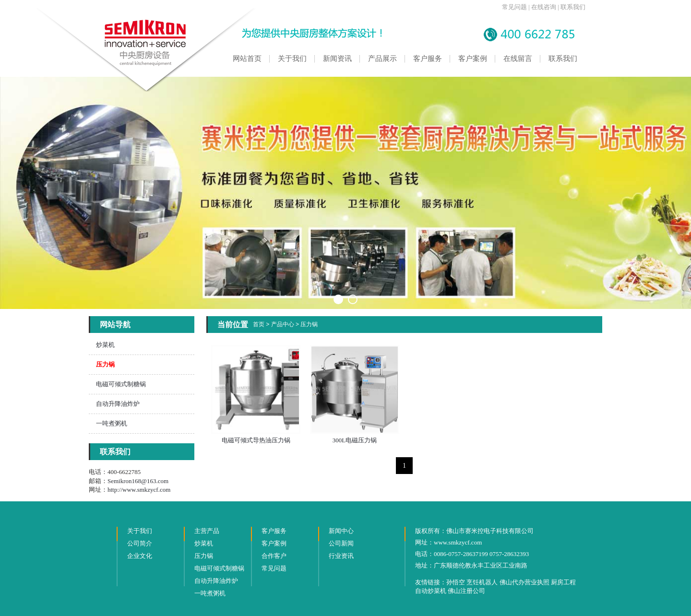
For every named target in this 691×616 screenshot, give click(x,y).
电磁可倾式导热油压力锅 (256, 440)
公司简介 (140, 543)
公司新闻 (341, 543)
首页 (259, 324)
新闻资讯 (337, 59)
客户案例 (473, 59)
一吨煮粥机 (112, 423)
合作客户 (274, 556)
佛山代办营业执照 (524, 582)
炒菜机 (105, 345)
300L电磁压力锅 (355, 440)
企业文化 (140, 556)
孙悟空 (456, 582)
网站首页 (247, 59)
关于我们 (292, 59)
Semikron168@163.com (138, 481)
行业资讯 (341, 556)
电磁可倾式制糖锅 (121, 384)
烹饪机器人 (482, 582)
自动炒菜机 (431, 591)
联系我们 (573, 7)
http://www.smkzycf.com (139, 490)
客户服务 (428, 59)
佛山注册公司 (466, 591)
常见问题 (514, 7)
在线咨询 (544, 7)
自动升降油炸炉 (118, 404)
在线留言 (518, 59)
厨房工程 (563, 582)
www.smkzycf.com (458, 542)
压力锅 (309, 324)
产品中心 (283, 324)
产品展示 (382, 59)
